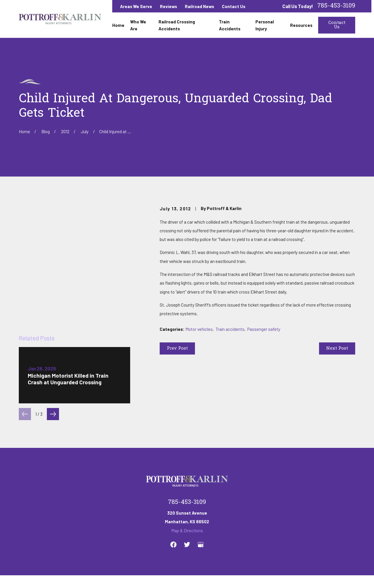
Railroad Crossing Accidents (156, 526)
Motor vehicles (199, 329)
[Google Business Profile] (201, 479)
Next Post (337, 348)
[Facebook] (173, 479)
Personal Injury (243, 526)
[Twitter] (187, 479)
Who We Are (110, 526)
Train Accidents (206, 526)
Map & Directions (187, 465)
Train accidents (230, 329)
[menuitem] (26, 576)
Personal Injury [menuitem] (265, 25)
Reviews (168, 6)
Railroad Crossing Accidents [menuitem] (177, 25)
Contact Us (234, 6)
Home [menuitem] (118, 25)
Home (84, 526)
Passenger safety (264, 329)
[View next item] (53, 311)
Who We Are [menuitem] (138, 25)
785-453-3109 (336, 6)
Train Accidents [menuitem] (230, 25)
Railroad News (199, 6)
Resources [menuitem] (301, 25)
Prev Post (177, 348)
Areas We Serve (136, 6)
